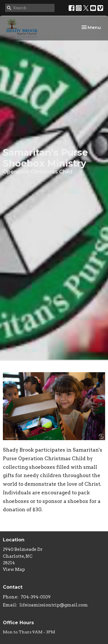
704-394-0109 (36, 597)
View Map (14, 569)
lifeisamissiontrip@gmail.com (54, 605)
